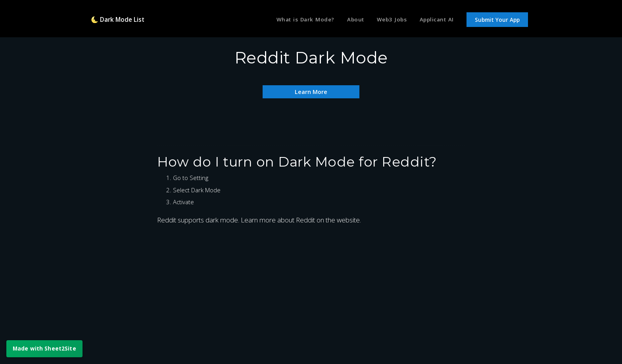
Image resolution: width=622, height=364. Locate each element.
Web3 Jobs (389, 21)
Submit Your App (497, 21)
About (350, 21)
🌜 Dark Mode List (121, 21)
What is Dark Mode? (297, 21)
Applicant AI (435, 21)
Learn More (311, 91)
